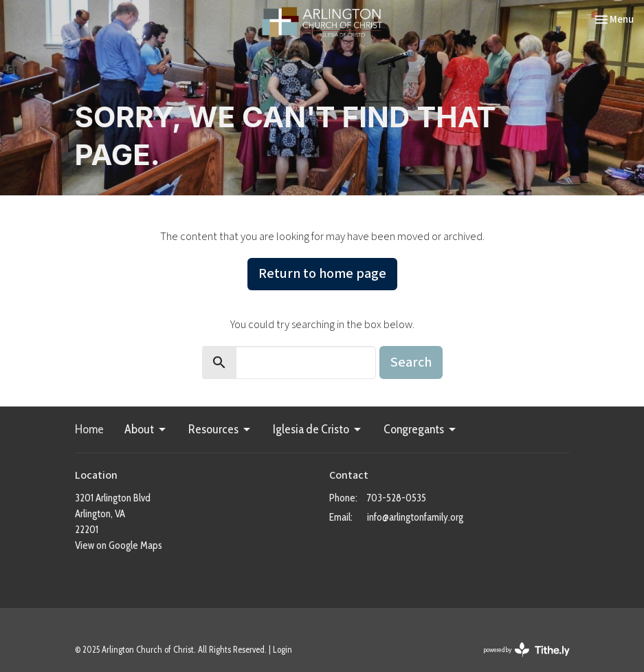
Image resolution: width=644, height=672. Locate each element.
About (146, 429)
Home (89, 429)
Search (411, 362)
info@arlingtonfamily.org (415, 517)
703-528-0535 (397, 498)
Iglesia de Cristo (318, 429)
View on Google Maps (119, 545)
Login (282, 650)
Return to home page (322, 274)
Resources (220, 429)
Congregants (421, 429)
